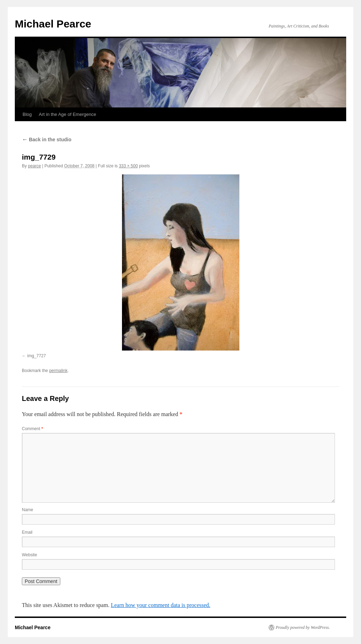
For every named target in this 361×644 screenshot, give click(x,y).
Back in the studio (47, 140)
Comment (32, 429)
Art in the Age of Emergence (68, 114)
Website (29, 555)
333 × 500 (128, 166)
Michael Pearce (53, 24)
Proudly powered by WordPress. (303, 627)
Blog (27, 114)
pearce (34, 166)
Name (27, 510)
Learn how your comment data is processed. (160, 605)
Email (27, 532)
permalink (58, 371)
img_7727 (36, 356)
